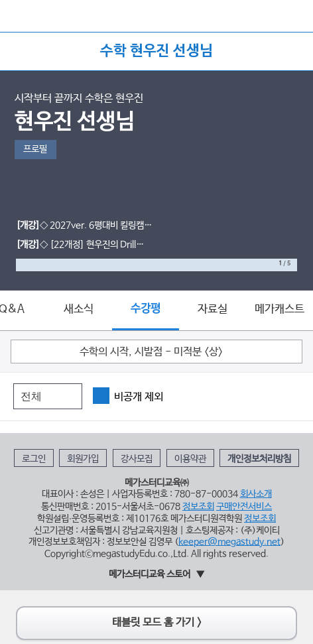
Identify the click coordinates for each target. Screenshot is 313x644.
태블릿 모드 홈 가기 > (157, 623)
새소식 (79, 309)
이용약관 (190, 459)
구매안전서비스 (244, 507)
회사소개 (256, 494)
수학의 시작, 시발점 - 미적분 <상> (151, 352)
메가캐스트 (280, 309)
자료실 (213, 309)
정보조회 (198, 507)
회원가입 (83, 459)
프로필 (35, 149)
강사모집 (137, 459)
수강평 (146, 309)
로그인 (34, 459)
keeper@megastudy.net (229, 542)
